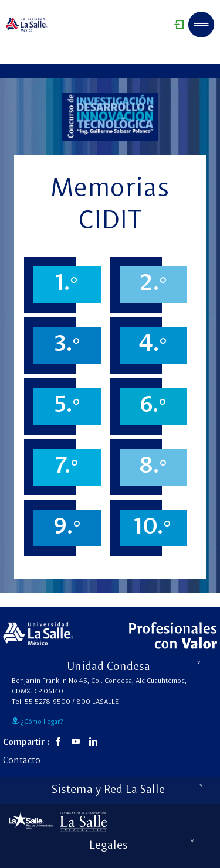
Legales (142, 846)
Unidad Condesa (134, 667)
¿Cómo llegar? (37, 722)
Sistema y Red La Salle (127, 790)
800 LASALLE (97, 702)
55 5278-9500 (48, 702)
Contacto (22, 761)
